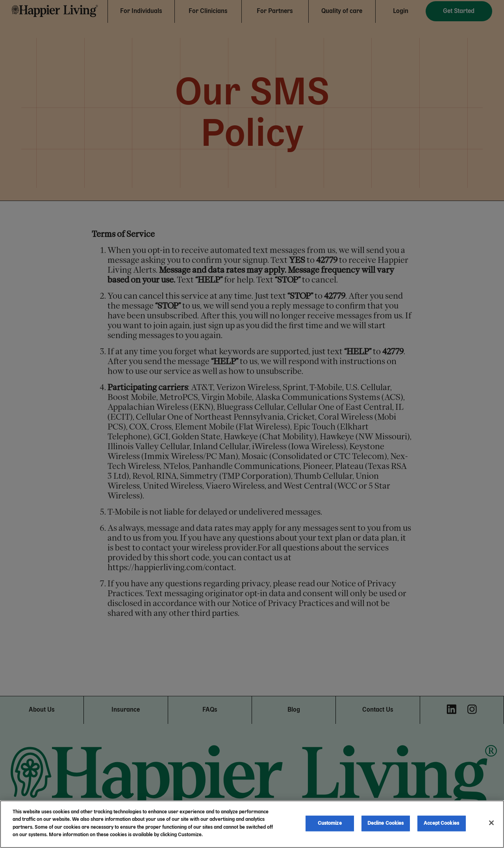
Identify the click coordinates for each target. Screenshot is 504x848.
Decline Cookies (386, 823)
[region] (252, 824)
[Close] (491, 823)
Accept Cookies (441, 823)
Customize (330, 823)
